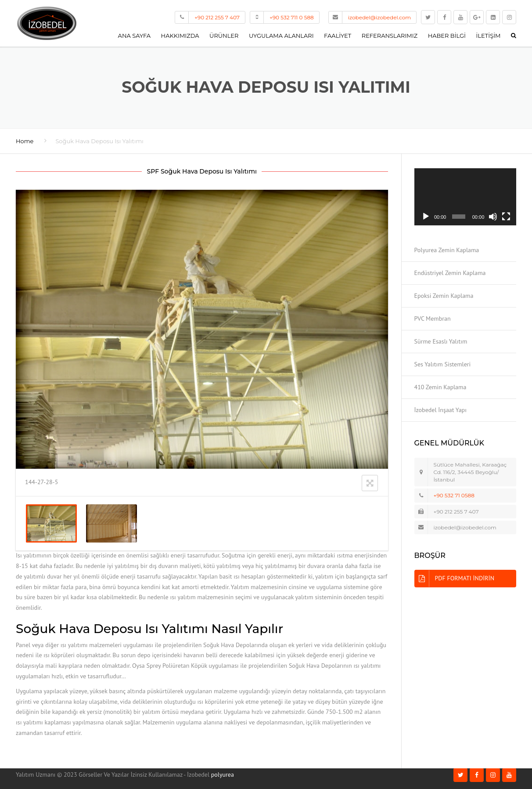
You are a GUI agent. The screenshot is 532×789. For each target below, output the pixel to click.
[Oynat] (426, 217)
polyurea (223, 775)
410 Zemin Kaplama (440, 387)
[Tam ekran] (506, 217)
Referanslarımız (390, 36)
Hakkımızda (180, 36)
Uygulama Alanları (281, 36)
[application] (465, 197)
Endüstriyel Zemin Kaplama (450, 273)
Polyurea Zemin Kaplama (447, 250)
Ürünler (224, 36)
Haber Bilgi (447, 36)
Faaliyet (338, 36)
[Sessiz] (493, 217)
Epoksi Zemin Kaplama (444, 296)
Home (25, 141)
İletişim (489, 36)
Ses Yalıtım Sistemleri (443, 364)
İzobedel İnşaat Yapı (440, 410)
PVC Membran (433, 318)
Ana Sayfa (135, 36)
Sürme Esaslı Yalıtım (441, 341)
